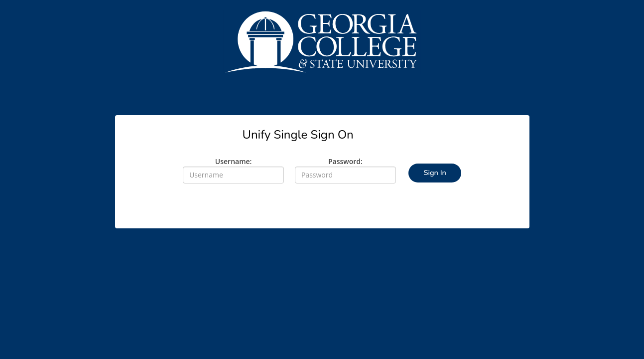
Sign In (435, 173)
